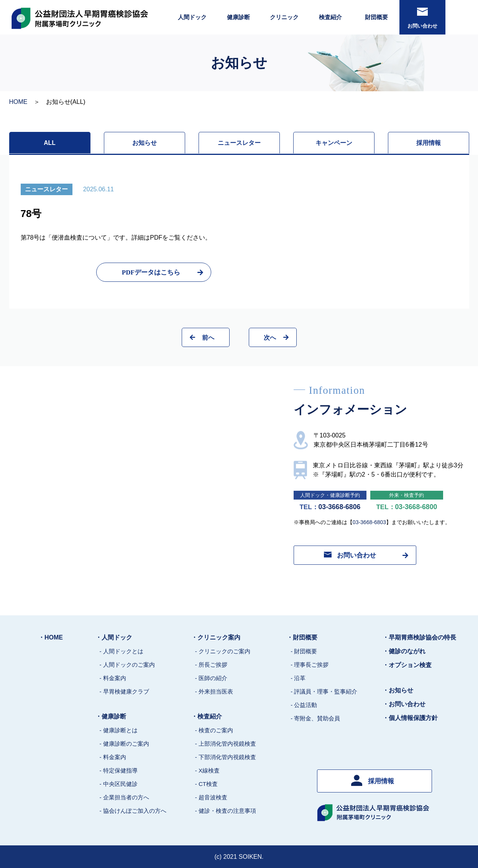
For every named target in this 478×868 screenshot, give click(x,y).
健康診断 (238, 17)
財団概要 (376, 17)
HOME (18, 102)
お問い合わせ (422, 18)
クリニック (284, 17)
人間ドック (192, 17)
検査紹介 (330, 17)
